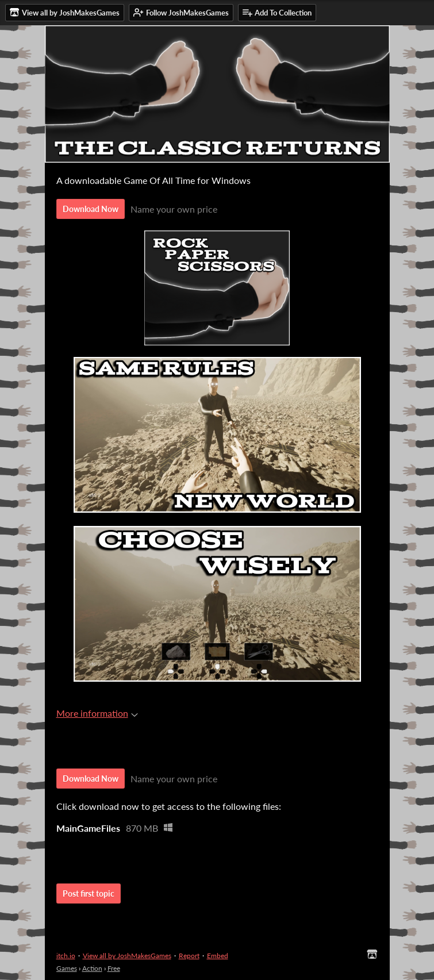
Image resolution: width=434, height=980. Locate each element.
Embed (218, 956)
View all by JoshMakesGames (127, 956)
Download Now (91, 209)
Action (92, 968)
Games (67, 968)
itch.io (66, 956)
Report (189, 956)
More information (97, 713)
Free (114, 968)
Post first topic (89, 893)
